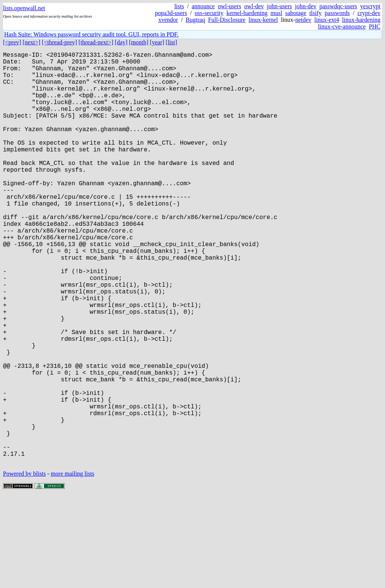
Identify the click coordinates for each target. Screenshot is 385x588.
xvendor (168, 20)
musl (277, 13)
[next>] (31, 42)
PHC (375, 26)
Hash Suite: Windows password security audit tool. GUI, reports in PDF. (91, 34)
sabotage (296, 13)
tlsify (316, 13)
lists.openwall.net (24, 8)
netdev (303, 20)
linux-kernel (263, 20)
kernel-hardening (247, 13)
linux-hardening (361, 20)
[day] (121, 42)
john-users (280, 6)
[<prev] (12, 42)
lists (179, 6)
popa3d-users (171, 13)
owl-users (229, 6)
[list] (171, 42)
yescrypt (370, 6)
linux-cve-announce (342, 26)
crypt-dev (369, 13)
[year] (157, 42)
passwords (337, 13)
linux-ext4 (327, 20)
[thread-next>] (96, 42)
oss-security (209, 13)
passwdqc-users (338, 6)
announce (203, 6)
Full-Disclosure (227, 20)
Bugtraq (196, 20)
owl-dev (254, 6)
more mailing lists (73, 565)
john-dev (306, 6)
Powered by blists (24, 565)
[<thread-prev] (59, 42)
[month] (139, 42)
